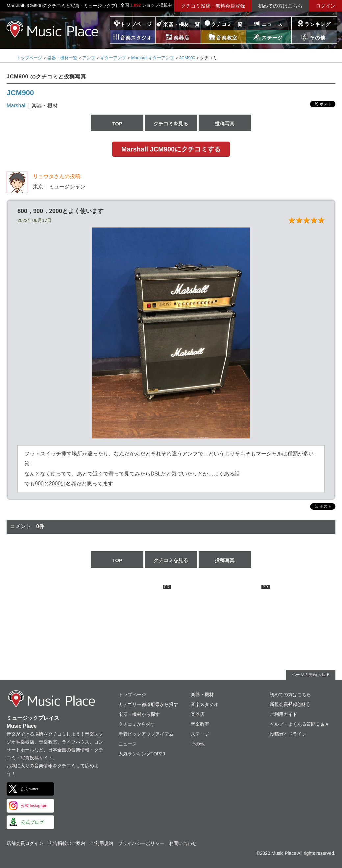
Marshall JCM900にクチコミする (171, 149)
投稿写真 (225, 124)
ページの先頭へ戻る (311, 675)
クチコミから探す (137, 724)
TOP (117, 124)
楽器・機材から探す (139, 714)
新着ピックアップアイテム (146, 734)
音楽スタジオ (205, 704)
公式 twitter (29, 789)
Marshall (16, 106)
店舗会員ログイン (25, 843)
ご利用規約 (102, 843)
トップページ (136, 24)
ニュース (272, 24)
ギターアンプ (113, 58)
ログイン (326, 6)
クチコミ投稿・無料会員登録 (213, 6)
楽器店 (198, 714)
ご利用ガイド (283, 714)
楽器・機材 (202, 694)
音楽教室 (200, 724)
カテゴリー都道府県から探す (148, 704)
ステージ (200, 734)
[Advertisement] (122, 626)
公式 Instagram (34, 806)
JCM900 (187, 58)
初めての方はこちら (280, 6)
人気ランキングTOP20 (142, 754)
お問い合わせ (183, 843)
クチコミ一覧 (227, 24)
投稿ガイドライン (288, 734)
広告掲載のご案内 (67, 843)
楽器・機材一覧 (182, 24)
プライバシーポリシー (141, 843)
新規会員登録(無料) (290, 704)
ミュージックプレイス (53, 29)
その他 (198, 744)
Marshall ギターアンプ (153, 58)
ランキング (318, 24)
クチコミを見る (171, 124)
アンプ (89, 58)
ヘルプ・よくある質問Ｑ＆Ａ (299, 724)
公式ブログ (32, 822)
